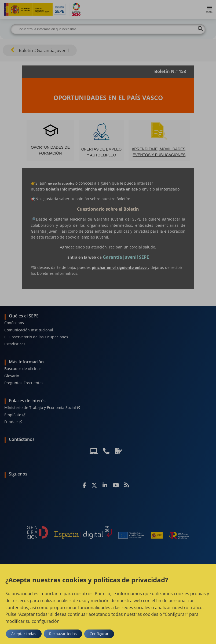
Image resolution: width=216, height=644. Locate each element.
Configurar (99, 634)
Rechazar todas (63, 634)
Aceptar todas (24, 634)
